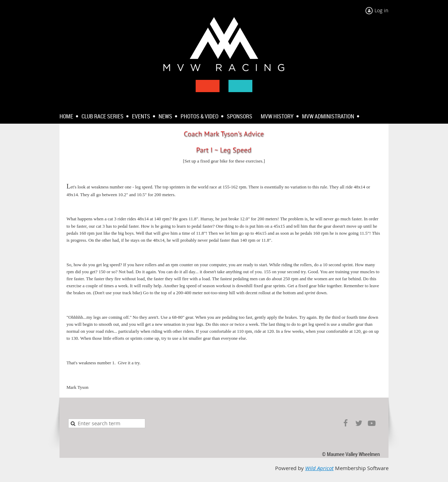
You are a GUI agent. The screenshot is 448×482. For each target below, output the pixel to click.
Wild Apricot (319, 468)
